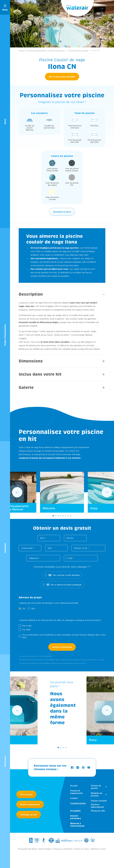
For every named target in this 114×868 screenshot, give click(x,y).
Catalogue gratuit (29, 815)
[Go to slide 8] (71, 517)
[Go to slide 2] (56, 517)
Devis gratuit (26, 794)
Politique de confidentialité (63, 850)
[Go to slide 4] (61, 517)
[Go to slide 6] (66, 517)
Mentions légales (45, 850)
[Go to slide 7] (68, 517)
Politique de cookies (82, 850)
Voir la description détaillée (62, 77)
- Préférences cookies (98, 850)
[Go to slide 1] (53, 517)
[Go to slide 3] (58, 517)
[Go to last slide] (17, 493)
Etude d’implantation (30, 805)
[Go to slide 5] (63, 517)
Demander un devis (62, 213)
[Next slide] (107, 493)
